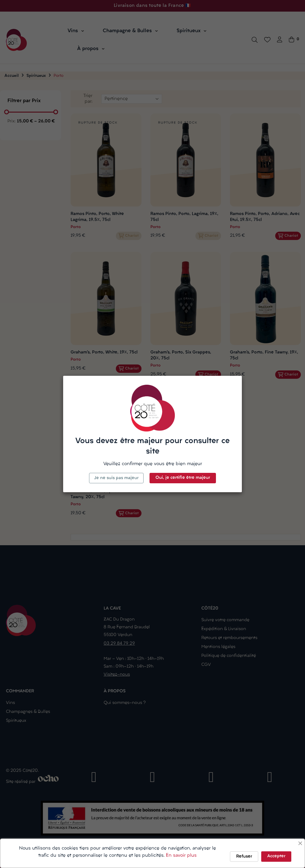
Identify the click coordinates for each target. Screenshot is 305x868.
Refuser (244, 857)
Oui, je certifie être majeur (183, 478)
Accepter (276, 856)
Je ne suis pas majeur (116, 478)
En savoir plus (181, 855)
